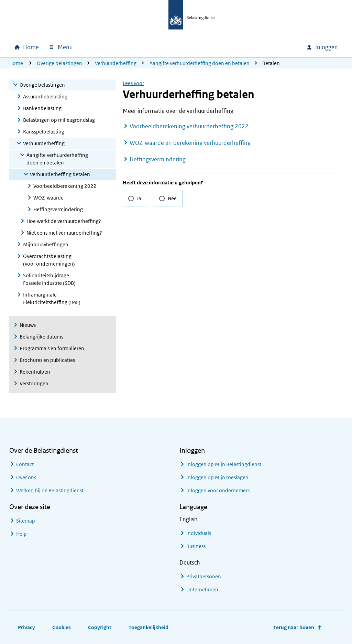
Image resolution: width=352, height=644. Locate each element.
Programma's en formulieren (52, 348)
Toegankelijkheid (148, 627)
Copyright (100, 627)
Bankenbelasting (42, 108)
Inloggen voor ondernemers (218, 490)
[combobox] (242, 47)
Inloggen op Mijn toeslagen (217, 477)
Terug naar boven (294, 627)
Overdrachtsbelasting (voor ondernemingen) (49, 260)
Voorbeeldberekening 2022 (65, 186)
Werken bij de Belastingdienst (50, 490)
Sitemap (26, 521)
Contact (25, 464)
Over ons (26, 477)
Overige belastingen (59, 63)
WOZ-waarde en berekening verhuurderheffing (190, 143)
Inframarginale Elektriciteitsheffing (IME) (52, 298)
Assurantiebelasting (45, 96)
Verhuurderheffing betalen (60, 174)
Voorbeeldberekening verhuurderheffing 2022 (189, 126)
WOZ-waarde (48, 198)
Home (16, 63)
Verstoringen (34, 383)
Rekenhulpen (35, 372)
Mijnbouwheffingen (46, 244)
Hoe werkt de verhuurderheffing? (64, 221)
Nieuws (28, 325)
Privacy (26, 627)
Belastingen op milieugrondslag (59, 120)
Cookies (62, 627)
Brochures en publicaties (47, 360)
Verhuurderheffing (116, 63)
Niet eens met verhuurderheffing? (64, 233)
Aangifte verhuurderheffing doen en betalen (200, 63)
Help (21, 534)
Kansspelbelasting (44, 132)
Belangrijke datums (41, 337)
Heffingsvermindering (58, 209)
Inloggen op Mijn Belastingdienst (224, 464)
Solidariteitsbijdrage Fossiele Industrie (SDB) (49, 279)
